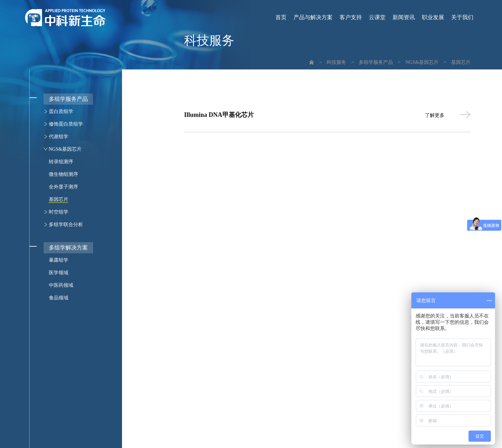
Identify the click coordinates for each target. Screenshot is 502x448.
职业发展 (433, 17)
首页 (281, 17)
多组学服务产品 (376, 62)
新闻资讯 (404, 17)
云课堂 (377, 17)
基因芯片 (461, 62)
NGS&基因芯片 (422, 62)
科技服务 (336, 62)
